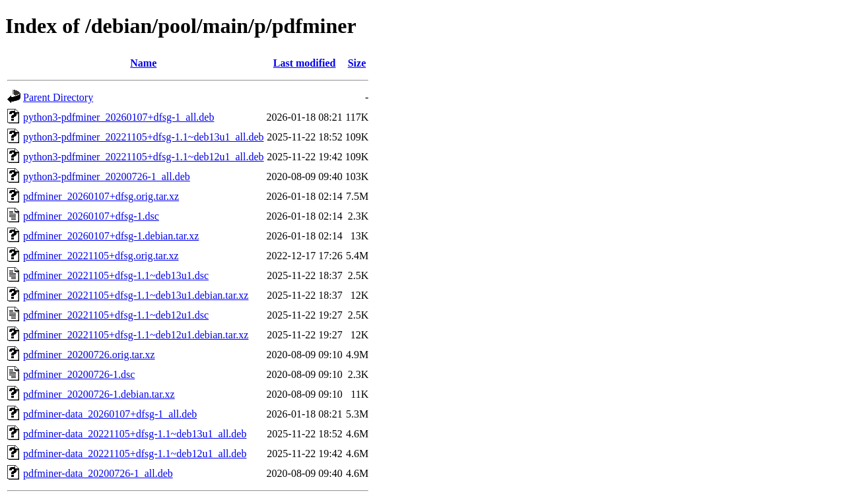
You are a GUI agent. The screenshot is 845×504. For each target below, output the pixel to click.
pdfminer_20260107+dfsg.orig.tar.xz (101, 196)
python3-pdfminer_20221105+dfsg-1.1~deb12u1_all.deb (144, 157)
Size (357, 63)
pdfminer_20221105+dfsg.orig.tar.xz (101, 256)
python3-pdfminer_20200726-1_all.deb (107, 176)
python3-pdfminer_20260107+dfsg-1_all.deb (118, 117)
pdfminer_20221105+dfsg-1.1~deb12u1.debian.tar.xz (136, 335)
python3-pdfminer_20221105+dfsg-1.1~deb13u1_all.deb (144, 137)
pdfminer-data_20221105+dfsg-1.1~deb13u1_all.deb (135, 434)
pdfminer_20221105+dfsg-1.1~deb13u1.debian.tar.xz (136, 295)
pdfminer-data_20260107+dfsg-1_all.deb (110, 414)
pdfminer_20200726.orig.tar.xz (89, 355)
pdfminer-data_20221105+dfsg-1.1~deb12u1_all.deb (135, 454)
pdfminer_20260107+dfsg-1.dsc (91, 216)
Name (143, 63)
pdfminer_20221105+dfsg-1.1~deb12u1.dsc (116, 315)
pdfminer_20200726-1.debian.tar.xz (99, 394)
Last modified (305, 63)
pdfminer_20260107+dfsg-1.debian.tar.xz (111, 236)
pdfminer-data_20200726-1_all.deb (98, 473)
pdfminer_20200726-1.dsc (79, 374)
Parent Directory (58, 97)
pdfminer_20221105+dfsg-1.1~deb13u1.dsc (116, 275)
